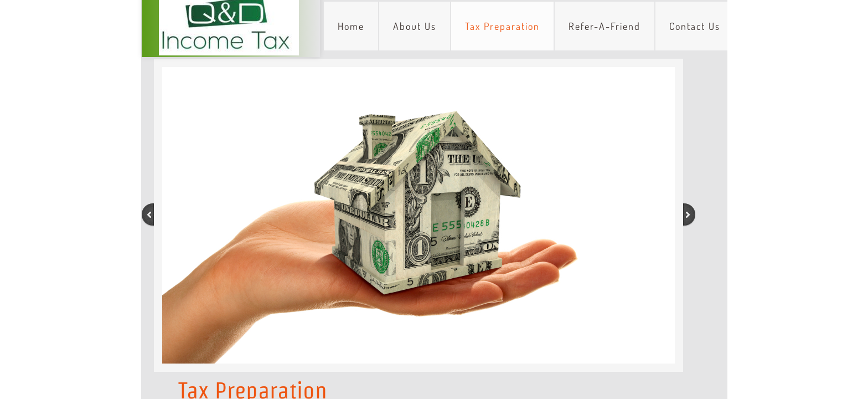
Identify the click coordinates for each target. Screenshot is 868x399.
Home (351, 26)
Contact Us (695, 26)
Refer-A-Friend (604, 26)
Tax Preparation (502, 26)
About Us (415, 26)
